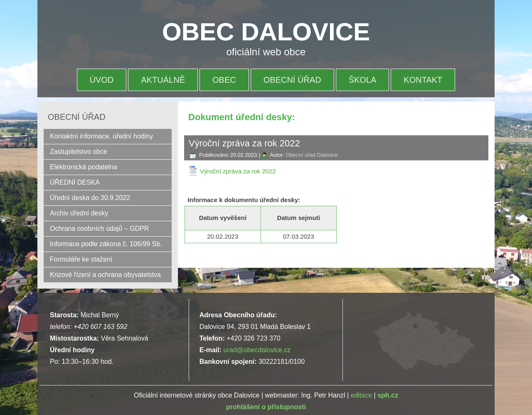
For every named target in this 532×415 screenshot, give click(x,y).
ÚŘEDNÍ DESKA (75, 182)
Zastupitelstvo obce (79, 152)
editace (362, 395)
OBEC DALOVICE (266, 32)
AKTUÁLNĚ (163, 80)
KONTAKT (423, 80)
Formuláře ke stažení (81, 259)
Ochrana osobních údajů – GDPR (99, 228)
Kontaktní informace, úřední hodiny (101, 136)
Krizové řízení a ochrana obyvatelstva (105, 275)
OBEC (224, 80)
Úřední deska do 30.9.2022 (90, 198)
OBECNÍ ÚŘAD (292, 80)
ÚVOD (102, 80)
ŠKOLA (363, 80)
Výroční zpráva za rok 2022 (238, 171)
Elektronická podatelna (84, 167)
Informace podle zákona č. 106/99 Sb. (106, 244)
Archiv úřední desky (79, 213)
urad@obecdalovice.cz (257, 350)
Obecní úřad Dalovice (312, 155)
